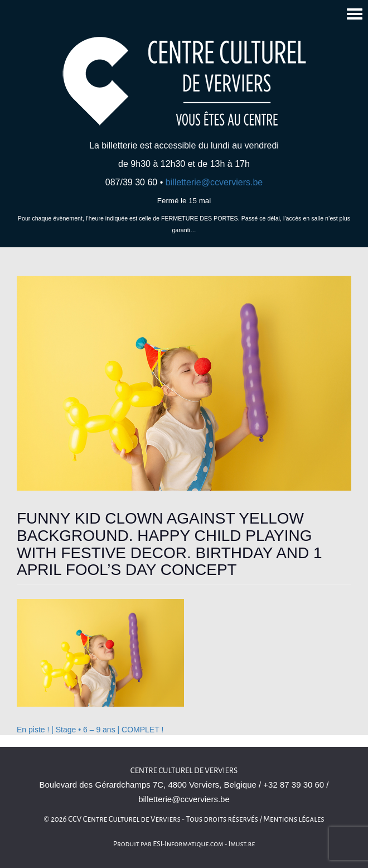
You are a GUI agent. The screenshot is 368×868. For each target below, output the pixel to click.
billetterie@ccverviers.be (214, 182)
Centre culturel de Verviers (184, 771)
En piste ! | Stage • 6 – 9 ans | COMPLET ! (90, 730)
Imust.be (242, 844)
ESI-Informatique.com (188, 844)
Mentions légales (294, 819)
